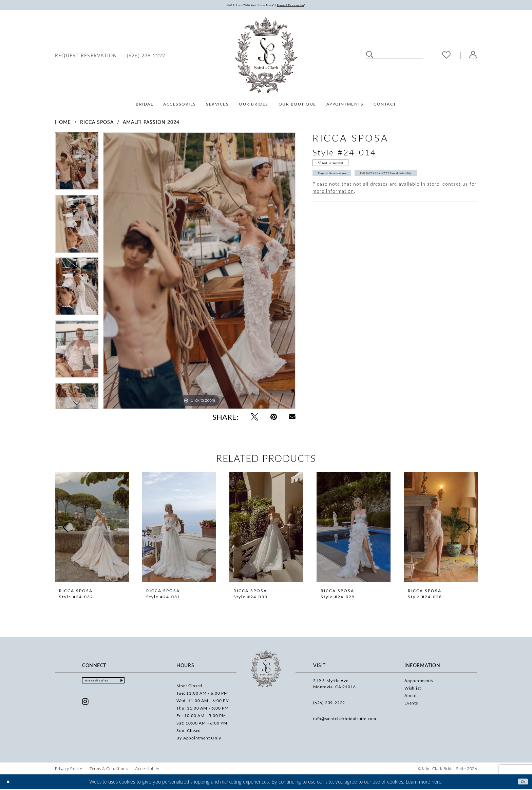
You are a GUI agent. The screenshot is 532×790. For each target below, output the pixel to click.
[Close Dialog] (10, 783)
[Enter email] (113, 683)
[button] (473, 57)
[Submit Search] (370, 56)
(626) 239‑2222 (329, 704)
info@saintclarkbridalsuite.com (345, 720)
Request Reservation (342, 182)
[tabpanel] (77, 165)
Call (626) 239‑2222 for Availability (422, 182)
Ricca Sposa (97, 124)
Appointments (419, 682)
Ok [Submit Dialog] (521, 783)
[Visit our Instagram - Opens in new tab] (85, 706)
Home (63, 124)
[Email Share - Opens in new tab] (292, 419)
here (436, 783)
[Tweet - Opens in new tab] (254, 418)
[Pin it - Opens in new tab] (274, 418)
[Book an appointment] (86, 57)
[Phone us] (146, 57)
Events (411, 704)
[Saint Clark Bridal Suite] (266, 57)
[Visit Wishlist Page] (446, 57)
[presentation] (92, 529)
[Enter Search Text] (395, 56)
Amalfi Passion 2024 (151, 124)
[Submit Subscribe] (141, 683)
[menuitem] (86, 57)
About (411, 697)
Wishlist (413, 690)
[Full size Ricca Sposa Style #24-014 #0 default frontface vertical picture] (199, 272)
